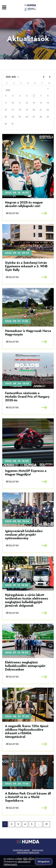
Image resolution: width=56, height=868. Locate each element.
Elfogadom (44, 861)
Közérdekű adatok (21, 850)
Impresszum (38, 850)
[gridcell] (35, 97)
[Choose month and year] (12, 77)
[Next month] (50, 77)
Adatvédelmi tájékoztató (28, 852)
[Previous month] (44, 77)
